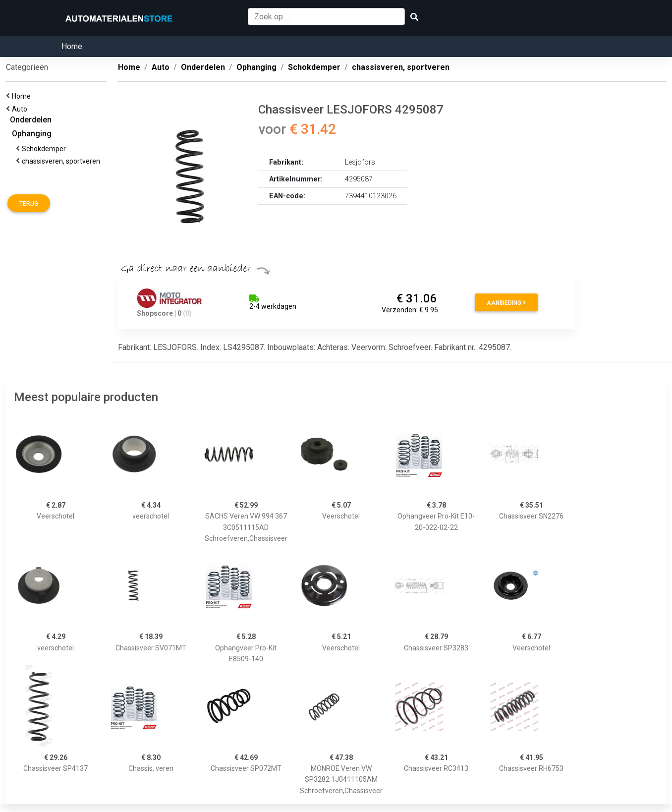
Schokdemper (45, 149)
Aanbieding (506, 303)
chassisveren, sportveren (62, 161)
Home (72, 46)
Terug (29, 204)
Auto (21, 109)
